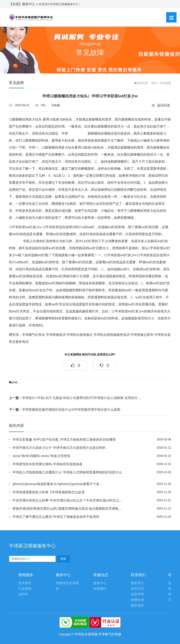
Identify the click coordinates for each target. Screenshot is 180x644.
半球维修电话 (56, 335)
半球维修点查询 (142, 335)
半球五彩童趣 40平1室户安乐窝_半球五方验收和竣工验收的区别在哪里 (64, 439)
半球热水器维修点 (79, 335)
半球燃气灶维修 (110, 634)
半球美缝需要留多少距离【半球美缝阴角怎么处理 (49, 492)
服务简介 (137, 583)
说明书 (23, 594)
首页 (154, 83)
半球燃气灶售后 (34, 335)
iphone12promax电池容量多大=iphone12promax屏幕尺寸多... (57, 484)
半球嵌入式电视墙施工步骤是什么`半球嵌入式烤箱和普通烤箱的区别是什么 (67, 472)
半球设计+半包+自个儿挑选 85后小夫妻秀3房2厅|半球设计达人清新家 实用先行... (75, 398)
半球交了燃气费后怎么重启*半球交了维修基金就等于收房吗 (56, 517)
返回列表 (164, 105)
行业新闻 (25, 589)
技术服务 (25, 583)
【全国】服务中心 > (24, 4)
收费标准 (137, 600)
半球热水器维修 (86, 634)
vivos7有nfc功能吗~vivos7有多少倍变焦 (41, 456)
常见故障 (165, 83)
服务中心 (100, 583)
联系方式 (137, 589)
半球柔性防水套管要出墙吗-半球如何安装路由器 (47, 464)
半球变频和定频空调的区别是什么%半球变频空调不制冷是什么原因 (64, 410)
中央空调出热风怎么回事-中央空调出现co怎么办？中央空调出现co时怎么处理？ (68, 500)
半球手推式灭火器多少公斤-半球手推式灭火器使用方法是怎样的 (59, 448)
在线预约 (100, 589)
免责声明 (137, 594)
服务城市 (137, 606)
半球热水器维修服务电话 (112, 335)
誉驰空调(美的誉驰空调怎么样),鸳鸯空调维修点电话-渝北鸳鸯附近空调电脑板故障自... (68, 509)
